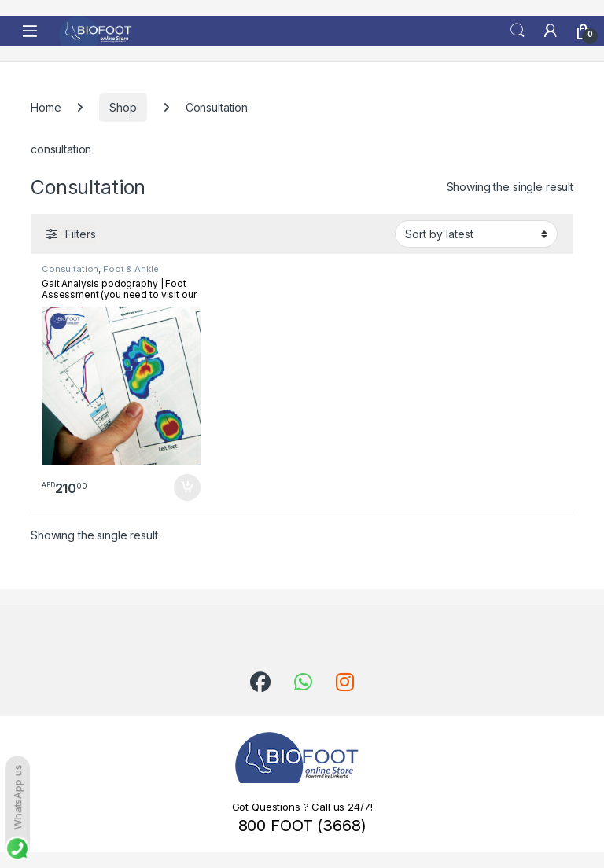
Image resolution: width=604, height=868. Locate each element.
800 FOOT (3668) (302, 826)
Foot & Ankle (131, 269)
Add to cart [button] (187, 487)
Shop (123, 107)
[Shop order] (476, 234)
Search (517, 31)
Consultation (70, 269)
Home (46, 107)
